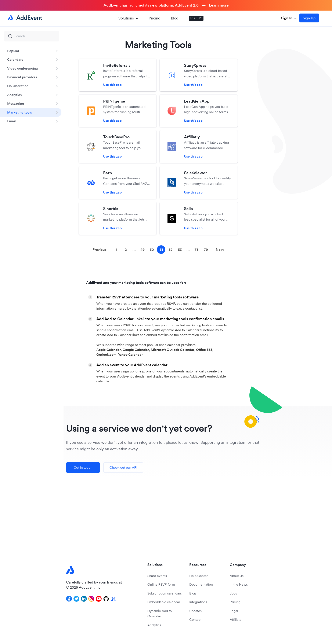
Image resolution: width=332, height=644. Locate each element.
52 (171, 250)
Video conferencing (23, 68)
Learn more (219, 5)
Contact (195, 619)
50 (152, 250)
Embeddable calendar (164, 602)
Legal (234, 611)
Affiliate (236, 619)
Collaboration (18, 86)
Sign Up (309, 18)
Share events (157, 576)
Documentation (201, 584)
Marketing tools (19, 112)
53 (180, 250)
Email (11, 121)
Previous (100, 250)
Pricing (154, 18)
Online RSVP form (161, 584)
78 (197, 250)
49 (142, 250)
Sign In (287, 18)
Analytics (14, 95)
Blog (175, 18)
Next (220, 250)
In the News (239, 584)
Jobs (233, 593)
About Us (237, 576)
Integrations (198, 602)
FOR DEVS (196, 18)
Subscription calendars (165, 593)
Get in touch (83, 467)
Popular (13, 51)
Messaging (16, 103)
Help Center (199, 576)
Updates (195, 611)
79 (206, 250)
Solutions (128, 18)
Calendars (15, 59)
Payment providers (22, 77)
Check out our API (123, 467)
